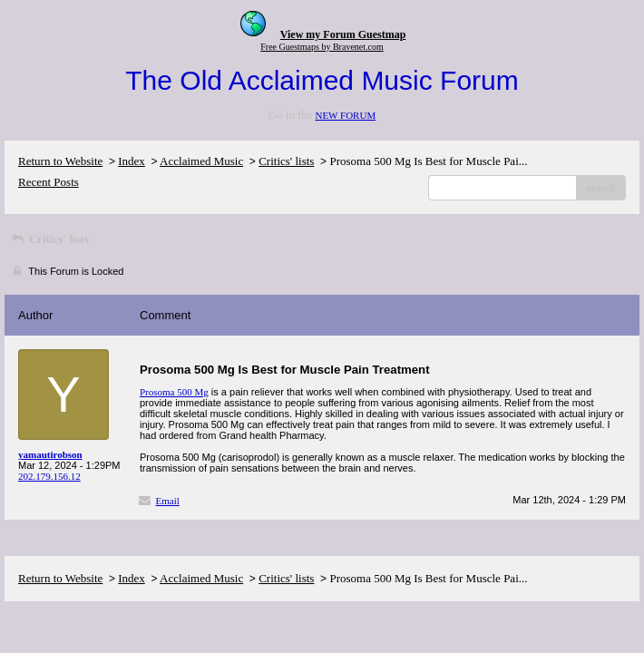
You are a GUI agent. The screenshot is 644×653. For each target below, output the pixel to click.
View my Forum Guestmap (343, 34)
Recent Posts (49, 182)
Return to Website (60, 161)
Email (168, 501)
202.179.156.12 (49, 476)
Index (132, 161)
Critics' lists (286, 161)
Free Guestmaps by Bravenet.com (322, 47)
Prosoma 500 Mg (174, 392)
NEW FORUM (345, 115)
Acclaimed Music (201, 161)
